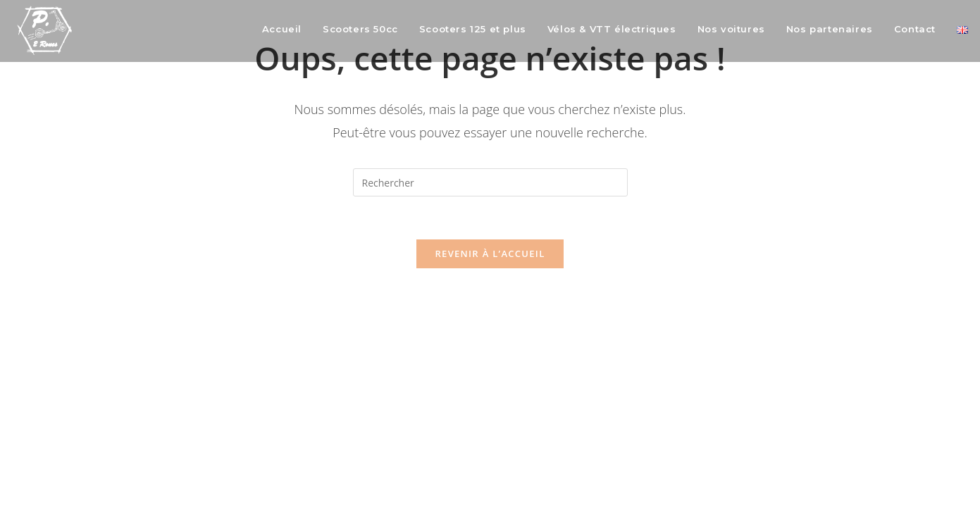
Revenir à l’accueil (490, 254)
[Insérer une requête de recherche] (490, 182)
